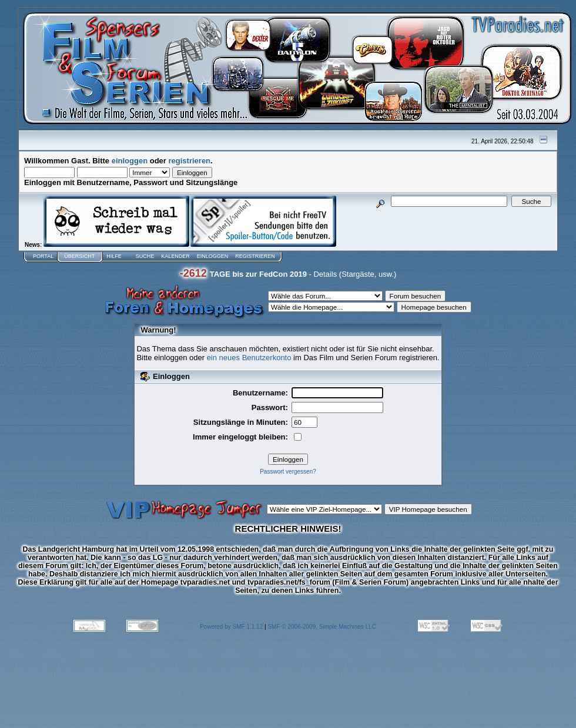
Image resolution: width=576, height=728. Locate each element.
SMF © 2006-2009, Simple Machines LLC (322, 627)
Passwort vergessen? (288, 472)
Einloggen (213, 256)
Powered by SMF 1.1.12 (231, 627)
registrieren (190, 161)
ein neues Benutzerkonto (249, 358)
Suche (145, 256)
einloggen (130, 161)
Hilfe (114, 256)
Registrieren (255, 256)
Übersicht (79, 256)
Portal (43, 256)
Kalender (175, 256)
